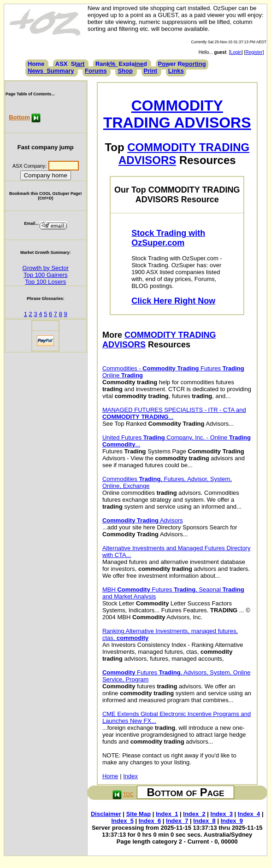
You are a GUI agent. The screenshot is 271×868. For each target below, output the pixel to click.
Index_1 (167, 814)
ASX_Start (70, 64)
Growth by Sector (46, 268)
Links (176, 71)
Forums (96, 71)
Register (254, 52)
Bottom (19, 117)
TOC (128, 794)
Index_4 (249, 814)
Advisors (143, 520)
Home (36, 64)
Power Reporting (182, 64)
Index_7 (177, 821)
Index (130, 776)
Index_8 (204, 821)
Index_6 (150, 821)
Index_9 (232, 821)
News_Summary (51, 71)
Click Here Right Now (173, 301)
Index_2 (194, 814)
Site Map (138, 814)
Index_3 (222, 814)
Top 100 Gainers (45, 275)
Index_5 (122, 821)
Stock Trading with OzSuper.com (168, 238)
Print (151, 71)
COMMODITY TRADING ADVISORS (177, 114)
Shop (125, 71)
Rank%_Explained (121, 64)
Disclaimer (106, 814)
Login (236, 52)
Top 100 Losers (45, 282)
